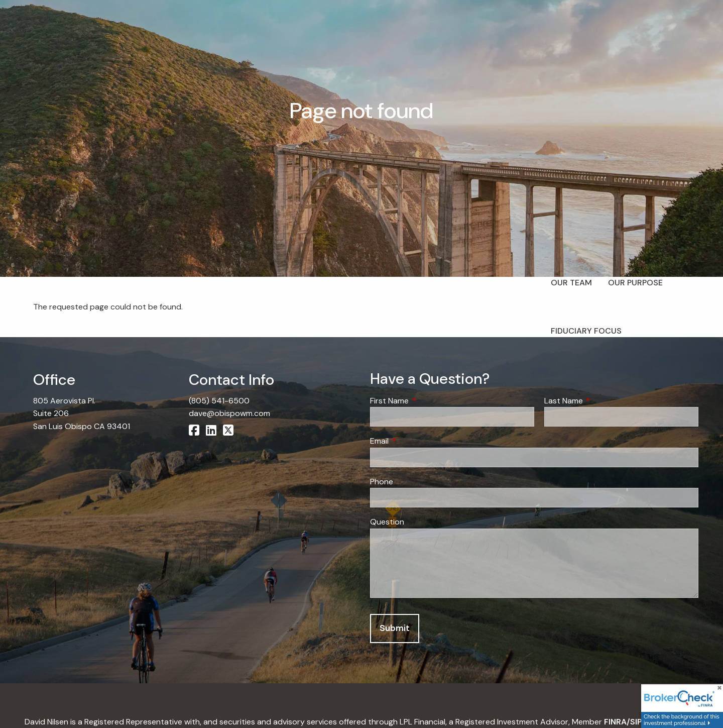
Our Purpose (635, 283)
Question (387, 522)
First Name (428, 401)
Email (418, 441)
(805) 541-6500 (219, 401)
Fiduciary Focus (586, 331)
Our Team (571, 283)
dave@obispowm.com (229, 413)
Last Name (602, 401)
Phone (382, 482)
